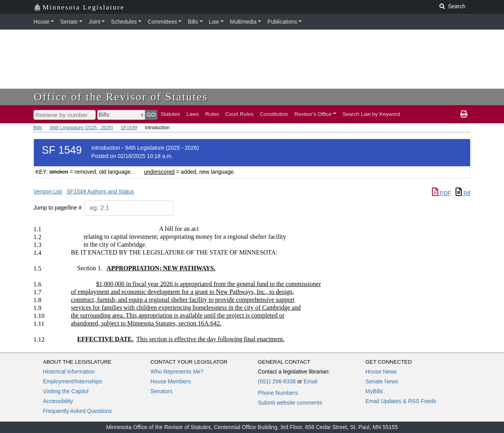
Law (214, 22)
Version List (48, 191)
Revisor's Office (313, 114)
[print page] (464, 114)
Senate (69, 22)
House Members (171, 381)
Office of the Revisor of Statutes (121, 97)
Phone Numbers (278, 393)
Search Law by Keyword (372, 114)
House (41, 22)
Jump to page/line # (57, 208)
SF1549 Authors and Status (100, 191)
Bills (193, 22)
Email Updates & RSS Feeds (401, 401)
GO (151, 114)
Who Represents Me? (177, 372)
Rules (212, 114)
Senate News (382, 381)
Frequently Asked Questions (77, 411)
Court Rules (239, 114)
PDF (441, 193)
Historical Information (69, 372)
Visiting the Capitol (66, 391)
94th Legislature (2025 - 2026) (81, 128)
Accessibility (58, 401)
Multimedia (243, 22)
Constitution (274, 114)
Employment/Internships (72, 381)
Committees (162, 22)
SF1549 (129, 128)
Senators (161, 391)
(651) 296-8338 (277, 381)
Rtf (463, 193)
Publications (282, 22)
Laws (193, 114)
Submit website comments (290, 403)
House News (381, 372)
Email (310, 381)
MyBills (374, 391)
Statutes (170, 114)
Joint (94, 22)
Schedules (124, 22)
